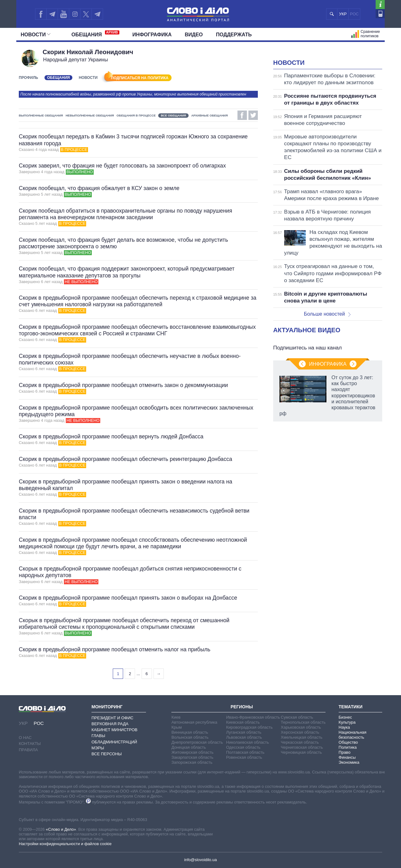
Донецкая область (189, 747)
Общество (348, 742)
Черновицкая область (301, 752)
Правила (28, 750)
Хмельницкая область (302, 737)
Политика (348, 747)
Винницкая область (190, 732)
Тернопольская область (303, 722)
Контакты (30, 744)
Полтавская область (245, 752)
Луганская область (244, 732)
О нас (25, 738)
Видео (194, 35)
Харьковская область (301, 727)
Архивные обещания (209, 115)
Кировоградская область (250, 727)
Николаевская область (248, 742)
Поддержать (234, 35)
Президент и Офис (112, 718)
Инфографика (152, 35)
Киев (176, 717)
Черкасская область (300, 742)
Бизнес (345, 717)
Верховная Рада (110, 724)
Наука (344, 727)
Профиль (29, 78)
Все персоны (107, 754)
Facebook (242, 115)
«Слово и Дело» (61, 829)
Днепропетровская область (197, 742)
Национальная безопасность (353, 735)
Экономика (349, 762)
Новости (36, 35)
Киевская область (243, 722)
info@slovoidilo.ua (200, 860)
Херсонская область (300, 732)
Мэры (98, 748)
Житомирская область (192, 752)
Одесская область (243, 747)
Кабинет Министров (115, 730)
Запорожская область (192, 762)
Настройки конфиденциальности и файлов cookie (65, 844)
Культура (347, 722)
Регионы (242, 707)
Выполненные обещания (41, 115)
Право (345, 752)
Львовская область (244, 737)
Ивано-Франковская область (253, 717)
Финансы (347, 757)
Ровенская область (244, 757)
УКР (343, 14)
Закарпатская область (192, 757)
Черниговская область (302, 747)
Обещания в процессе (136, 115)
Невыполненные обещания (90, 115)
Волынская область (190, 737)
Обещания (95, 34)
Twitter (253, 115)
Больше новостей (327, 314)
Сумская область (297, 717)
